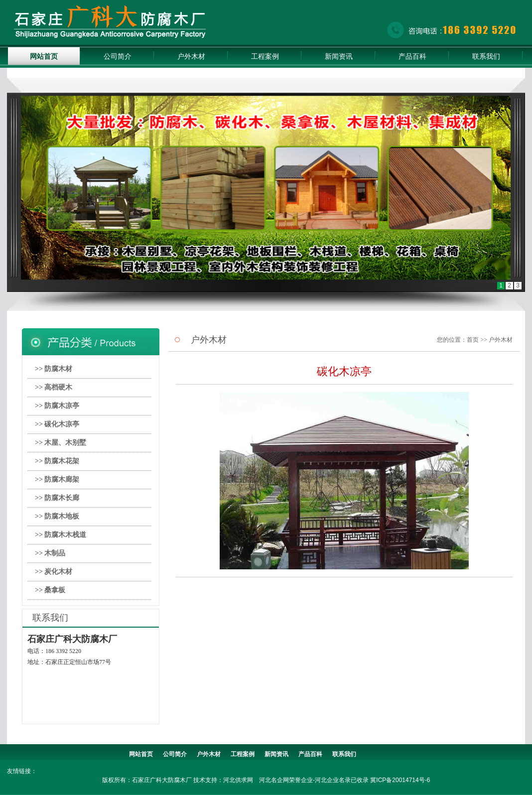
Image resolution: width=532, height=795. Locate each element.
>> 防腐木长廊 (57, 498)
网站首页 (44, 56)
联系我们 (486, 56)
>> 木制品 (50, 553)
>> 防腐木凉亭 (57, 406)
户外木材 (191, 56)
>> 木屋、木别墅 (61, 443)
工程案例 (265, 56)
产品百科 (412, 56)
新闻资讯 (339, 56)
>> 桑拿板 (50, 590)
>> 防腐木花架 (57, 461)
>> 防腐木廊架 (57, 479)
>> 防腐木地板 (57, 516)
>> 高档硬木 (54, 387)
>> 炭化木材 (54, 572)
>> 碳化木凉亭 (57, 424)
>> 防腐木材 (54, 369)
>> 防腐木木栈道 (61, 535)
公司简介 (118, 56)
